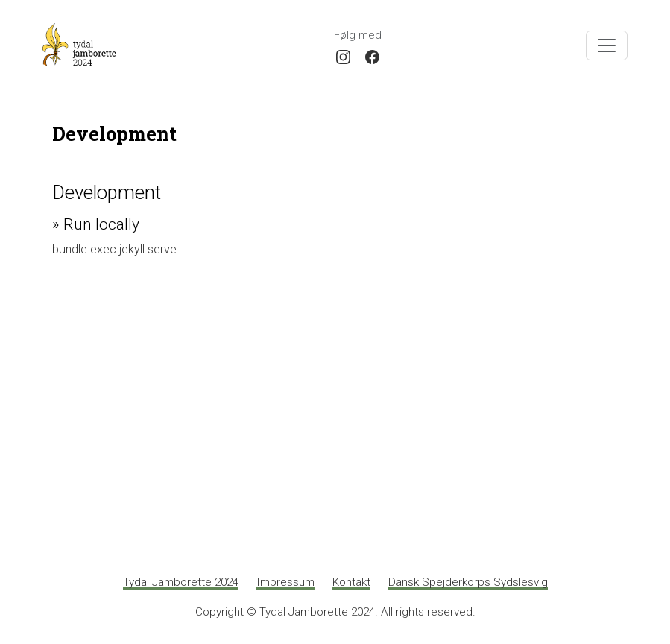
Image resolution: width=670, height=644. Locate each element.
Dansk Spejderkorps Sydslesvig (468, 582)
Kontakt (351, 582)
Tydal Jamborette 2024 (181, 582)
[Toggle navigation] (607, 45)
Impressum (285, 582)
